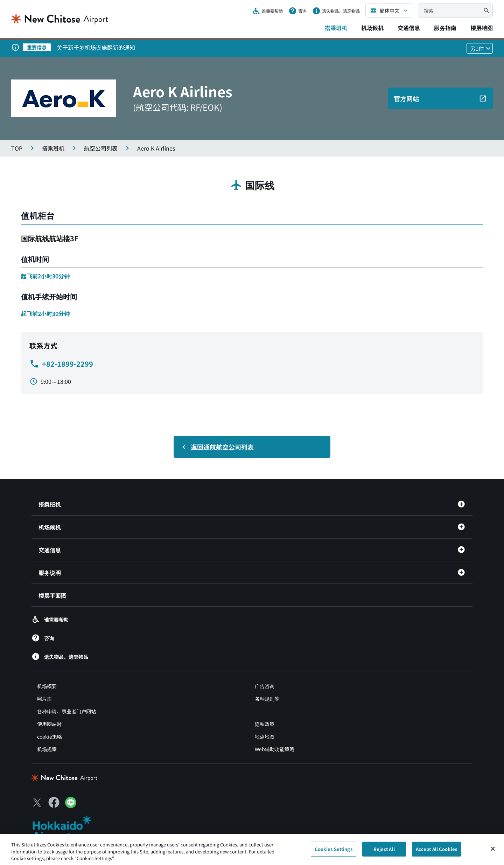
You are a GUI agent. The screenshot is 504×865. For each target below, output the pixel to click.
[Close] (493, 852)
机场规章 (47, 749)
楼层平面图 (52, 595)
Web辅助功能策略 (275, 749)
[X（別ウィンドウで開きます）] (37, 802)
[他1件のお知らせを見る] (480, 48)
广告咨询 (265, 686)
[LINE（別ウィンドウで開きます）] (71, 805)
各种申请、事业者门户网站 (66, 711)
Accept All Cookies (436, 853)
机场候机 (372, 28)
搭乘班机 (336, 28)
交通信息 (409, 28)
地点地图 (265, 736)
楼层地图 (482, 28)
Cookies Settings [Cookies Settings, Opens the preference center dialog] (334, 853)
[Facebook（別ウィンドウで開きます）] (54, 802)
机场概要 (47, 686)
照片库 (44, 699)
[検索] (486, 11)
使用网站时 (49, 724)
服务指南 (445, 28)
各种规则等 (267, 699)
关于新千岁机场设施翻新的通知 (96, 47)
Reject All (384, 853)
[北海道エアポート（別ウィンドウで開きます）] (68, 828)
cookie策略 (50, 736)
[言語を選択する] (389, 11)
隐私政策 (265, 724)
